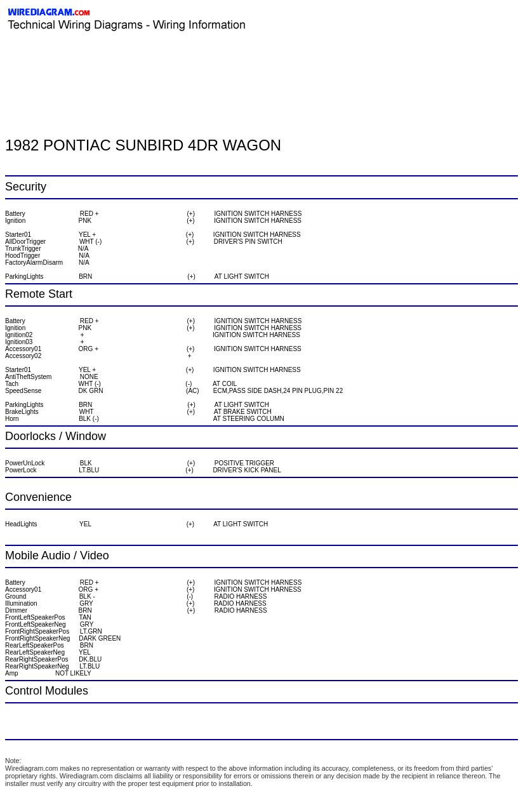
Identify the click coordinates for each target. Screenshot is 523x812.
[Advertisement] (154, 60)
